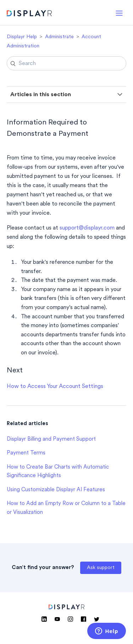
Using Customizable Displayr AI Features (56, 490)
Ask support (101, 568)
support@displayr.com (87, 228)
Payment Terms (26, 453)
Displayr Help (22, 37)
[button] (119, 13)
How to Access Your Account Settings (55, 387)
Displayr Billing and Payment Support (51, 439)
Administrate (59, 37)
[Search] (67, 63)
